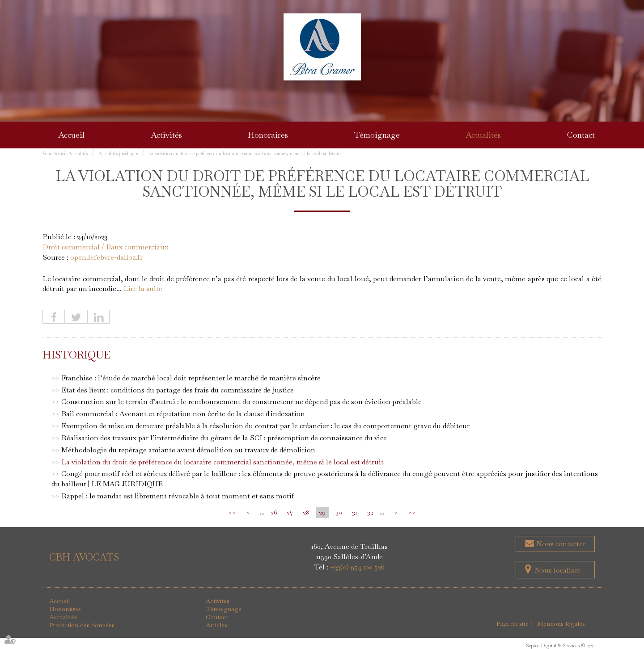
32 (370, 512)
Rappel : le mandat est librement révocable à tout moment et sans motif (178, 496)
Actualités (483, 135)
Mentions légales (561, 624)
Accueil (71, 135)
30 (339, 512)
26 (274, 512)
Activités (166, 135)
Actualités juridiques (118, 154)
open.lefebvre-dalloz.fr (106, 257)
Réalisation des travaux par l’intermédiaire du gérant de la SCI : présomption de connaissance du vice (224, 438)
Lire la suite (143, 289)
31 (355, 512)
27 (290, 512)
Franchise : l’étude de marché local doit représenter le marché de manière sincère (191, 378)
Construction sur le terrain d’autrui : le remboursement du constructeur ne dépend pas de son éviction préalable (241, 402)
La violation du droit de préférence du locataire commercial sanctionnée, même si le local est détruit (245, 154)
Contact (581, 135)
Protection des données (82, 625)
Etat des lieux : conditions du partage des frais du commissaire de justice (178, 390)
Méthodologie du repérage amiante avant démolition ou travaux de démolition (188, 450)
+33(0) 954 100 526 (357, 567)
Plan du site (513, 624)
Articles (216, 625)
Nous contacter (560, 544)
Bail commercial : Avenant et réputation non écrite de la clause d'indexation (183, 414)
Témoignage (377, 135)
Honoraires (268, 135)
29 (322, 512)
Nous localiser (557, 570)
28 (306, 512)
